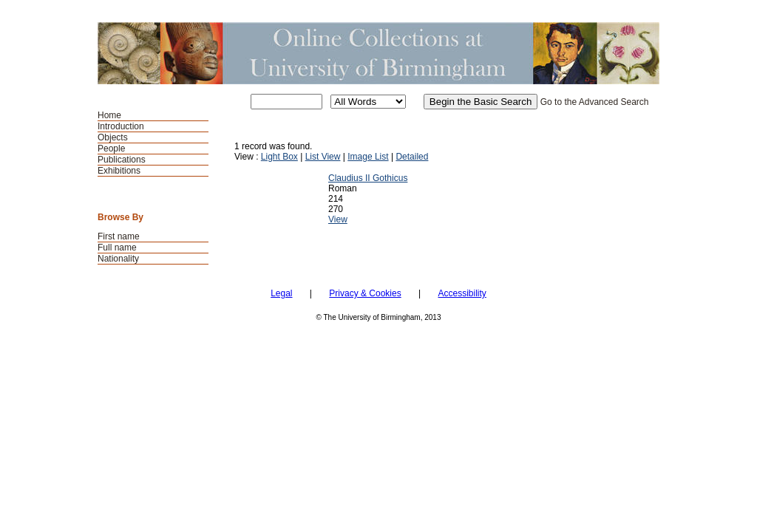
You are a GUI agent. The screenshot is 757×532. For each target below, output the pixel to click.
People (111, 149)
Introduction (121, 126)
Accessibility (462, 293)
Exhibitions (119, 171)
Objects (113, 137)
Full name (117, 248)
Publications (122, 160)
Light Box (279, 157)
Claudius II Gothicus (368, 178)
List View (323, 157)
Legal (281, 293)
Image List (368, 157)
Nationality (118, 259)
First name (119, 236)
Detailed (412, 157)
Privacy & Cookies (365, 293)
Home (109, 115)
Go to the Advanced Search (595, 102)
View (338, 219)
